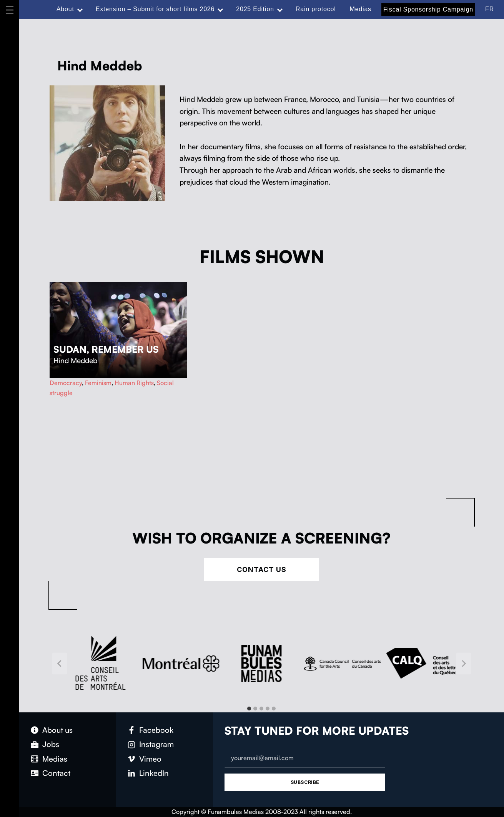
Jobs (51, 744)
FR (490, 9)
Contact (56, 773)
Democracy (66, 383)
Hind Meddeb (75, 360)
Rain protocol (316, 9)
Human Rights (134, 383)
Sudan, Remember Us (106, 349)
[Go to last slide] (60, 663)
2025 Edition (255, 9)
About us (57, 730)
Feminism (98, 383)
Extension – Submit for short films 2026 (155, 9)
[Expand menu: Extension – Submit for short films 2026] (220, 9)
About (65, 9)
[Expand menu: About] (80, 9)
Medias (361, 9)
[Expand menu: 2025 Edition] (280, 9)
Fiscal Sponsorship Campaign (428, 9)
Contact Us (261, 569)
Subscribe (305, 782)
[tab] (249, 709)
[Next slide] (464, 663)
